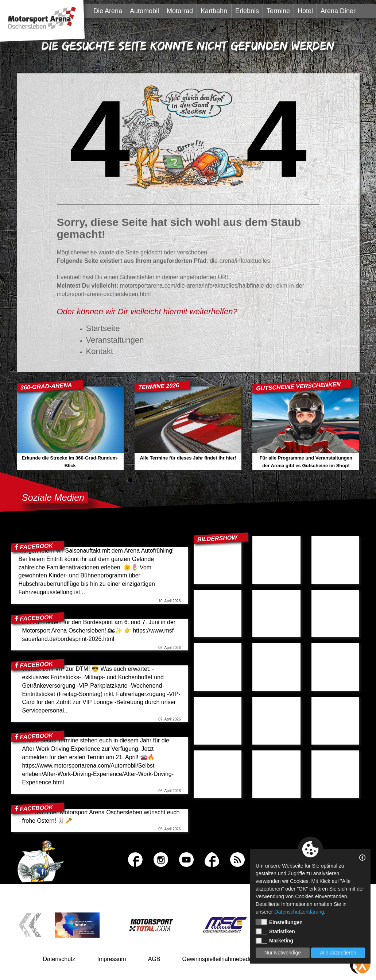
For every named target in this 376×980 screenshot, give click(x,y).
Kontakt (100, 351)
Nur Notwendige (283, 953)
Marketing (274, 940)
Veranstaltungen (115, 340)
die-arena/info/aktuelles (240, 261)
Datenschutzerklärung (299, 912)
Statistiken (275, 931)
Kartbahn (214, 11)
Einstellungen (279, 922)
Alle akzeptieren (338, 953)
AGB (154, 959)
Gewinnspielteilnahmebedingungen (227, 959)
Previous (30, 925)
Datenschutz (59, 959)
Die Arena (108, 11)
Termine (278, 11)
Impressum (112, 959)
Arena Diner (338, 11)
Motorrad (180, 11)
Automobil (144, 11)
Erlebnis (247, 11)
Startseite (103, 328)
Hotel (305, 11)
